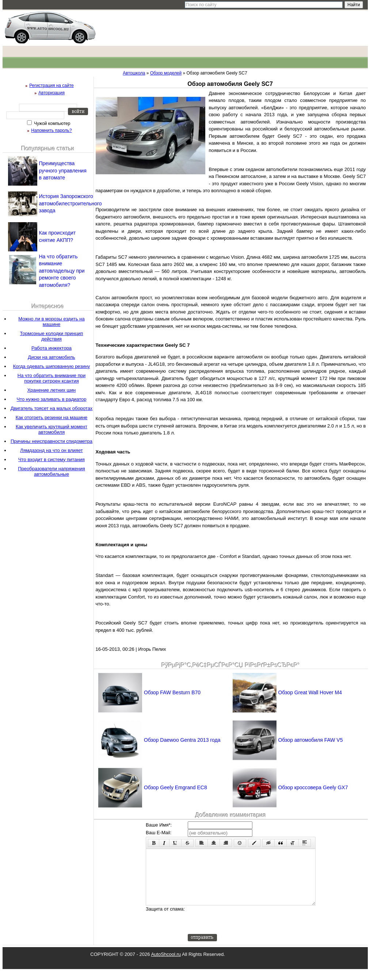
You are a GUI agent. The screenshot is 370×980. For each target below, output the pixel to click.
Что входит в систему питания (52, 459)
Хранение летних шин (52, 390)
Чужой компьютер (52, 124)
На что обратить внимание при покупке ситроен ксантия (52, 378)
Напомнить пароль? (51, 130)
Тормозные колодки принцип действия (52, 336)
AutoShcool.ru (166, 965)
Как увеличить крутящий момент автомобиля (52, 429)
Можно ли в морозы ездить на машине (51, 322)
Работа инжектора (52, 348)
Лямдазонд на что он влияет (51, 450)
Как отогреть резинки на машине (52, 417)
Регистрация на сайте (52, 86)
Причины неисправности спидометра (52, 441)
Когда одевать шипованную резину (52, 366)
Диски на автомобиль (51, 357)
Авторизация (52, 93)
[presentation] (243, 931)
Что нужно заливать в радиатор (52, 399)
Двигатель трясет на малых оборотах (52, 408)
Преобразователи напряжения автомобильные (52, 471)
